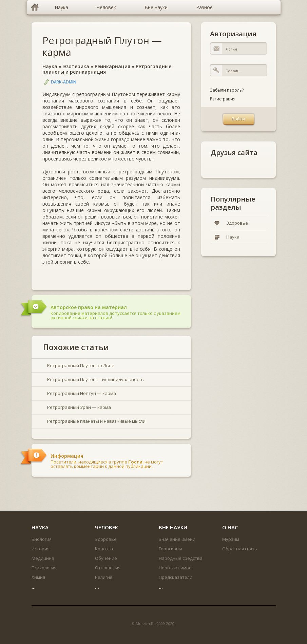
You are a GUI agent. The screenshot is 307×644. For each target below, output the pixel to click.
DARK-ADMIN (64, 82)
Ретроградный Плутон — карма (102, 46)
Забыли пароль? (227, 90)
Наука (50, 66)
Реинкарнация (112, 66)
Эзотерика (76, 66)
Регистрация (223, 99)
